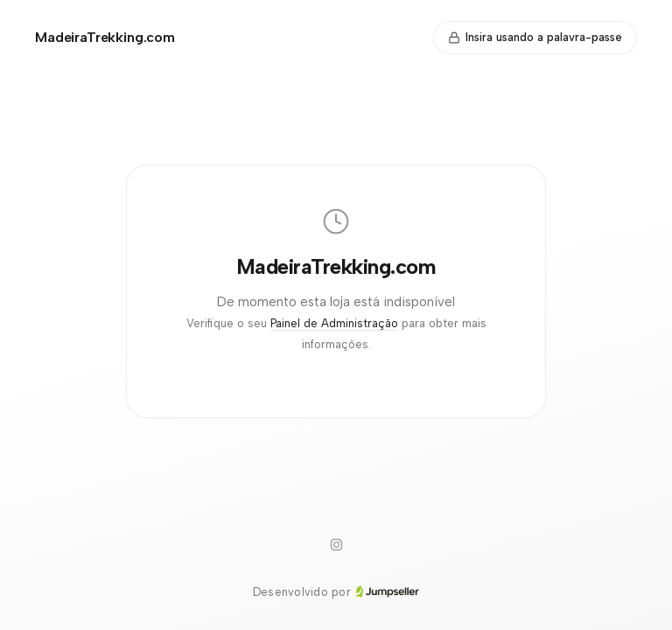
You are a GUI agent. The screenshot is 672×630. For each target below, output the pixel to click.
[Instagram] (336, 545)
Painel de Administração (334, 323)
